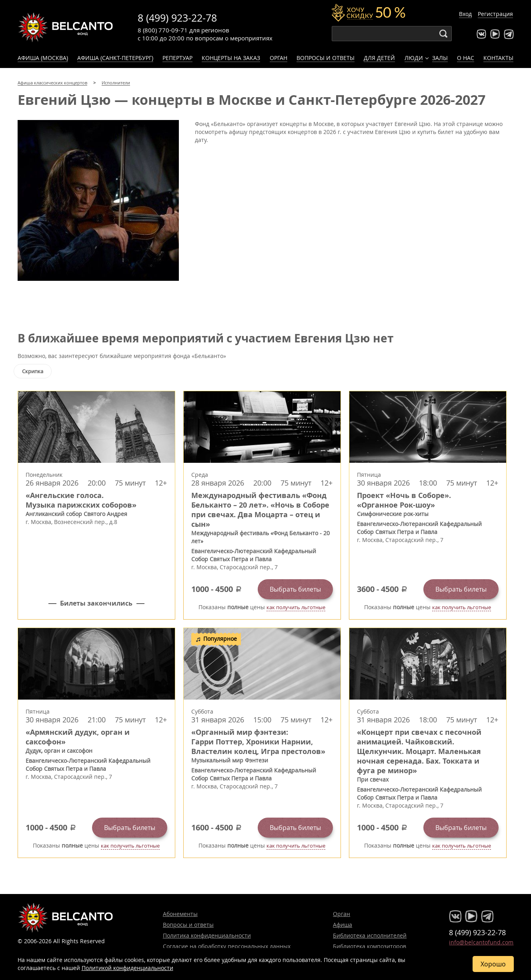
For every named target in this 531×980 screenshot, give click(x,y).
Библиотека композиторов (370, 946)
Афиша (343, 925)
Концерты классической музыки (66, 27)
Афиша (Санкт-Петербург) (115, 58)
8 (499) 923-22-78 (177, 18)
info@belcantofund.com (481, 942)
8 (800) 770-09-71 (163, 30)
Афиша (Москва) (43, 58)
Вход (465, 14)
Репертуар (177, 58)
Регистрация (495, 14)
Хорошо (493, 964)
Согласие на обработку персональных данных (227, 946)
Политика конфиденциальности (207, 935)
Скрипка (33, 371)
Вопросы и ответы (326, 58)
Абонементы (180, 914)
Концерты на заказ (231, 58)
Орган (279, 58)
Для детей (379, 58)
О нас (466, 58)
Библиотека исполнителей (370, 935)
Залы (440, 58)
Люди (414, 58)
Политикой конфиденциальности (127, 968)
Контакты (498, 58)
